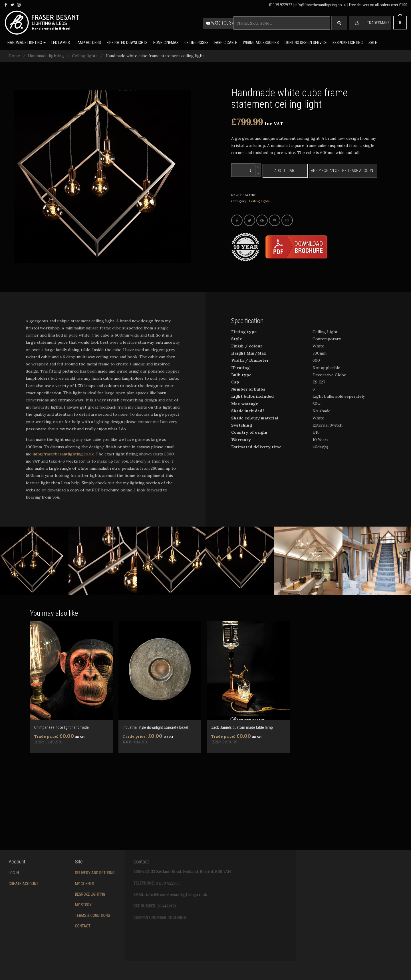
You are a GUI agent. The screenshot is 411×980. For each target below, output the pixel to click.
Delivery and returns (70, 873)
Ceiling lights (85, 56)
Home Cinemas (166, 43)
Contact (58, 926)
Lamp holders (88, 43)
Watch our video (224, 23)
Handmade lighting (27, 43)
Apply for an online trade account (343, 171)
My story (59, 905)
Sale (373, 43)
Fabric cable (226, 43)
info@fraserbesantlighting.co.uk (55, 454)
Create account (15, 884)
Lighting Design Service (306, 43)
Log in (5, 873)
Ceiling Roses (197, 43)
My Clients (60, 884)
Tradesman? (378, 23)
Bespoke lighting (348, 43)
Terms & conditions (68, 915)
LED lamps (61, 43)
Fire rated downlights (127, 43)
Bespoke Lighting (66, 894)
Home (14, 56)
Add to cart (285, 171)
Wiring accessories (261, 43)
